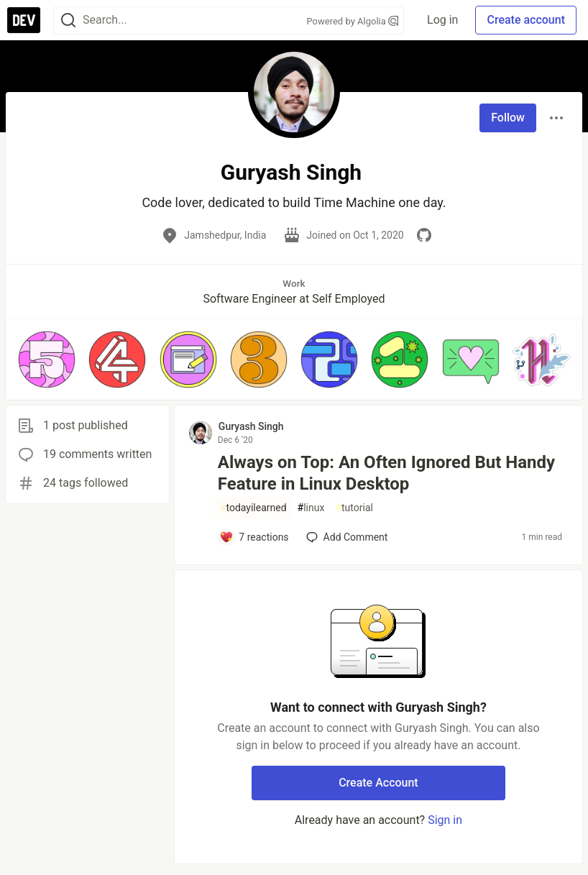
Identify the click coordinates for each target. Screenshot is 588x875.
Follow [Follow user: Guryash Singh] (508, 118)
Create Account (378, 783)
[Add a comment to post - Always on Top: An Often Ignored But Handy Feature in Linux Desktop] (254, 537)
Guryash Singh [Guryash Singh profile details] (251, 426)
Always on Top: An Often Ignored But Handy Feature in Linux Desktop (386, 473)
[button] (47, 359)
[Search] (68, 20)
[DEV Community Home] (24, 20)
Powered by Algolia (353, 21)
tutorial (354, 508)
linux (311, 508)
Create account (526, 20)
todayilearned (253, 508)
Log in (442, 20)
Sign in (445, 820)
